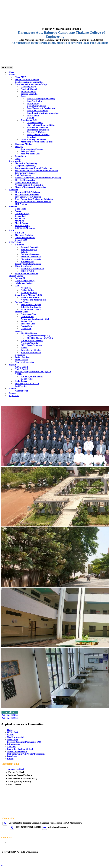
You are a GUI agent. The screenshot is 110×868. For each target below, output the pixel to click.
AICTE (18, 374)
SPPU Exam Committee (32, 345)
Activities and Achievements (33, 300)
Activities (11, 747)
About (12, 75)
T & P (12, 230)
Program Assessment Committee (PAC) (25, 742)
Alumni (12, 388)
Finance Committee (30, 94)
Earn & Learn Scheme (31, 353)
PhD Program (21, 204)
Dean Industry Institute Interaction (43, 113)
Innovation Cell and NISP (26, 273)
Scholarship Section (24, 283)
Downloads (12, 756)
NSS (17, 285)
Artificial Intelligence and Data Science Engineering (38, 178)
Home (10, 730)
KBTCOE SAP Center (25, 228)
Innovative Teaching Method (20, 749)
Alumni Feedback (16, 769)
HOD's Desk (13, 732)
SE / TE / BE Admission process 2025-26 (33, 202)
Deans (24, 96)
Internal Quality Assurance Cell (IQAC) (33, 372)
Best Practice (21, 386)
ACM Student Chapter (31, 309)
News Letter (13, 740)
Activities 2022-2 (9, 718)
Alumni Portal (21, 391)
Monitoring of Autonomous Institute (37, 142)
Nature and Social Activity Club (35, 319)
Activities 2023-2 (9, 715)
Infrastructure (14, 744)
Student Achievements (17, 751)
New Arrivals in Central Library (23, 778)
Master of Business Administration (30, 187)
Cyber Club (26, 329)
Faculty (11, 735)
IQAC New (14, 396)
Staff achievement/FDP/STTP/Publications (26, 754)
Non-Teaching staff (16, 737)
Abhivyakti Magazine (25, 362)
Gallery (11, 759)
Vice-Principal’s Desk (30, 154)
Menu (7, 68)
